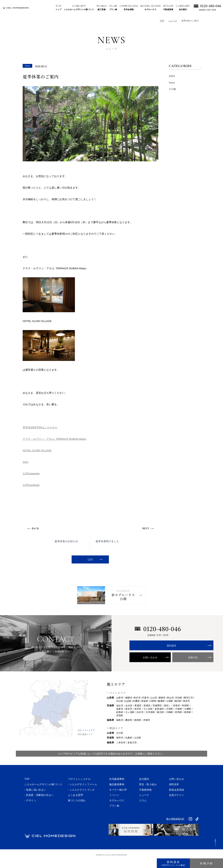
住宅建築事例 (117, 788)
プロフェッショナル (79, 788)
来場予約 (172, 667)
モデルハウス (117, 810)
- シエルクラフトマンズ (81, 799)
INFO (172, 76)
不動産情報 (145, 799)
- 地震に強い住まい (35, 799)
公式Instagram (31, 473)
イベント (114, 804)
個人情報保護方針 (175, 828)
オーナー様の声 (118, 799)
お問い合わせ (143, 667)
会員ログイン (176, 804)
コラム (143, 810)
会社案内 (144, 788)
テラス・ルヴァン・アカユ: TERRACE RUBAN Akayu (54, 439)
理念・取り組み (148, 794)
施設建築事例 (117, 794)
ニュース (173, 21)
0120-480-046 (211, 6)
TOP (162, 21)
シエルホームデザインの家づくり (43, 794)
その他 (172, 89)
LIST (90, 559)
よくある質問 (75, 804)
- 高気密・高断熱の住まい (39, 804)
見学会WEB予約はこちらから (40, 427)
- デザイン (30, 810)
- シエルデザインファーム (83, 794)
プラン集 (114, 815)
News (172, 83)
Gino (25, 462)
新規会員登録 (176, 799)
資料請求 (158, 655)
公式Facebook (31, 485)
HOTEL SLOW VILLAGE (37, 450)
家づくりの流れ (77, 810)
